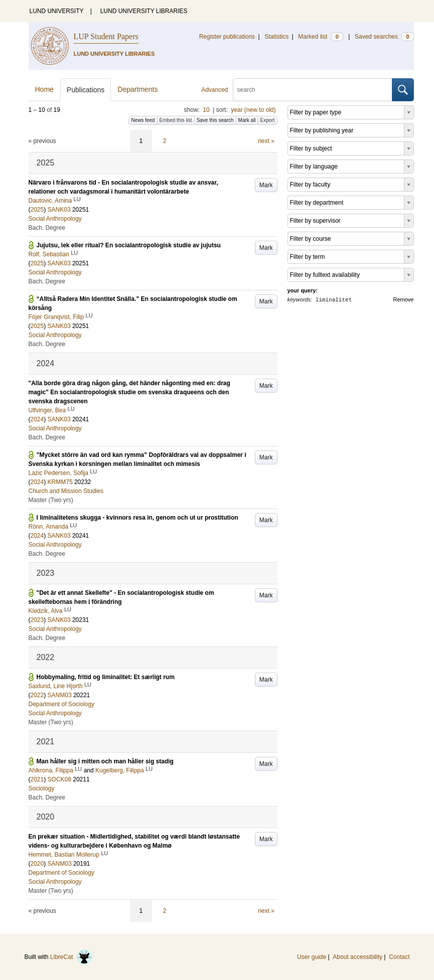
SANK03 (59, 210)
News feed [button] (143, 120)
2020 (37, 864)
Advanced (214, 90)
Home (44, 89)
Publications (86, 90)
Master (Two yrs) (51, 500)
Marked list (320, 37)
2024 (37, 419)
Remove (404, 299)
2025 (37, 210)
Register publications (227, 37)
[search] (313, 90)
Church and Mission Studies (66, 491)
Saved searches (384, 37)
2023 (37, 620)
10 (206, 110)
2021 (37, 779)
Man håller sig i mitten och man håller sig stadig (105, 761)
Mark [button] (266, 185)
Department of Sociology (61, 704)
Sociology (42, 788)
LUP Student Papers (106, 36)
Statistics (276, 37)
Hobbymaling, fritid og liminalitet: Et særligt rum (106, 677)
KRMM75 (60, 482)
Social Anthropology (55, 219)
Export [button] (268, 120)
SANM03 (60, 695)
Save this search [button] (215, 120)
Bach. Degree (47, 228)
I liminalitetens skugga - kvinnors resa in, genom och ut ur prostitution (137, 518)
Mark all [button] (247, 120)
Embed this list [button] (176, 120)
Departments (137, 89)
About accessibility (357, 957)
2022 (37, 695)
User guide (312, 957)
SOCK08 (59, 779)
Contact (399, 957)
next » (266, 141)
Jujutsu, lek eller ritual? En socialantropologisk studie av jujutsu (129, 245)
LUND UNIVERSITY (57, 11)
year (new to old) (253, 110)
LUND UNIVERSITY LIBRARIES (144, 11)
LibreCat (71, 957)
